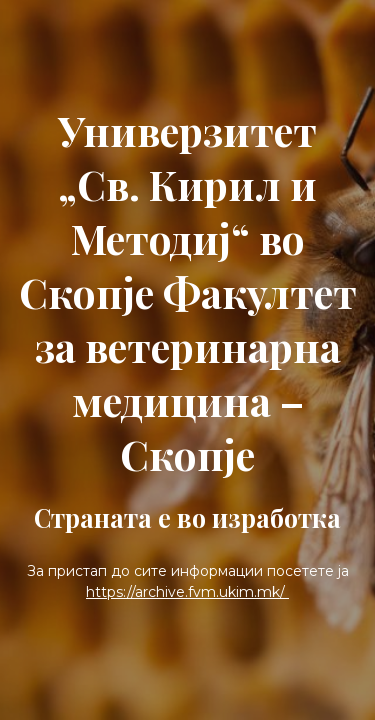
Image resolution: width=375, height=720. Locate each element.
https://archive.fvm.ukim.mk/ (187, 592)
